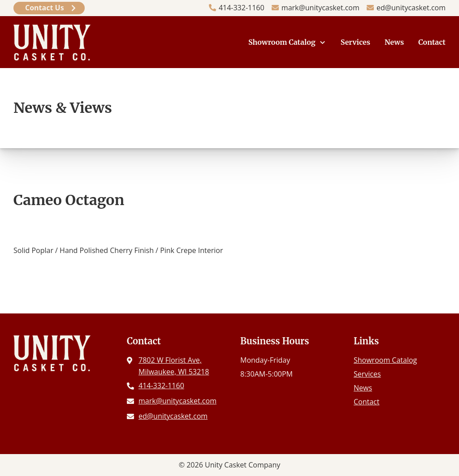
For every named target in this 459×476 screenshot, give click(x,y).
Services (355, 42)
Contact (432, 42)
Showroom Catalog (282, 42)
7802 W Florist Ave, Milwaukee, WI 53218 (174, 366)
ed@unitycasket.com (411, 8)
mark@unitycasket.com (320, 8)
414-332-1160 (242, 8)
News (394, 42)
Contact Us (45, 8)
